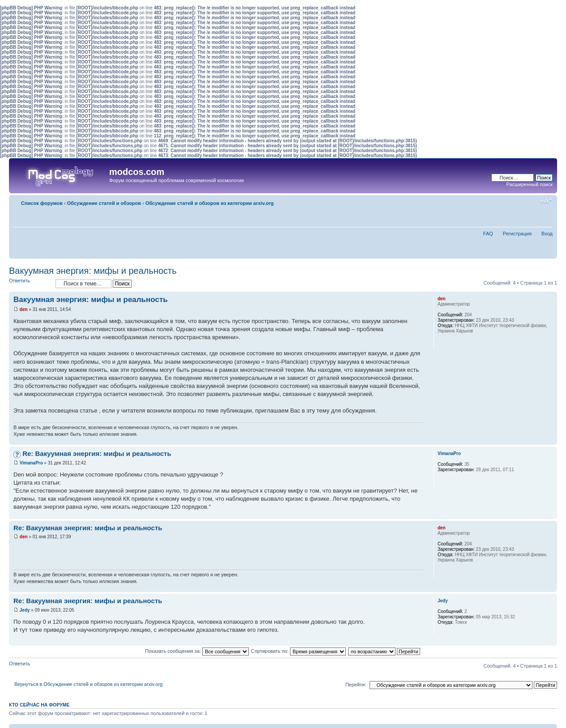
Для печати (532, 201)
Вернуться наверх (550, 440)
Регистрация (517, 234)
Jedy (25, 610)
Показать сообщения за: (197, 651)
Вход (547, 234)
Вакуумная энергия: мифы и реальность (93, 271)
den (24, 309)
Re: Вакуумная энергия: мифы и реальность (97, 453)
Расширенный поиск (529, 184)
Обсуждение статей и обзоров (104, 203)
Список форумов (42, 203)
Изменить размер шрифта (546, 201)
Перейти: (356, 685)
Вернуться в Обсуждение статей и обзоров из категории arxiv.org (88, 684)
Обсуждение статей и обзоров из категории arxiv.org (210, 203)
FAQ (488, 234)
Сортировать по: (298, 651)
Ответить (30, 283)
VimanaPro (31, 463)
